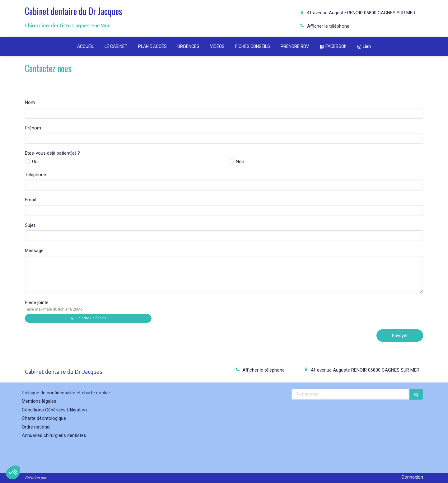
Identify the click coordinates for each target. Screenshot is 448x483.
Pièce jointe (54, 306)
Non (239, 162)
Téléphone (35, 175)
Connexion (412, 477)
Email (30, 200)
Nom (30, 102)
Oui (35, 162)
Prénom (33, 128)
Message (34, 251)
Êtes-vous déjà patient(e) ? (52, 153)
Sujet (30, 225)
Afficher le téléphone (328, 26)
